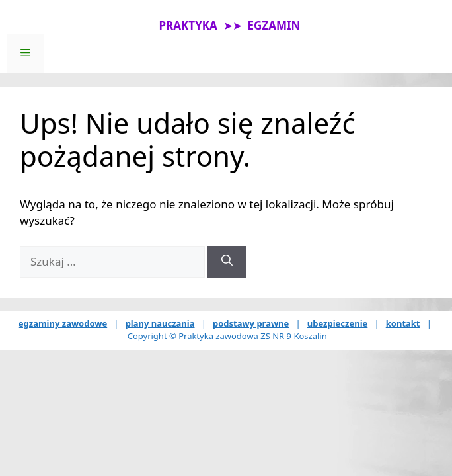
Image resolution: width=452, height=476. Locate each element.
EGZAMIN (274, 25)
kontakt (403, 323)
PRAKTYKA (188, 25)
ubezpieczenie (338, 323)
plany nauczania (160, 323)
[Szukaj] (227, 262)
